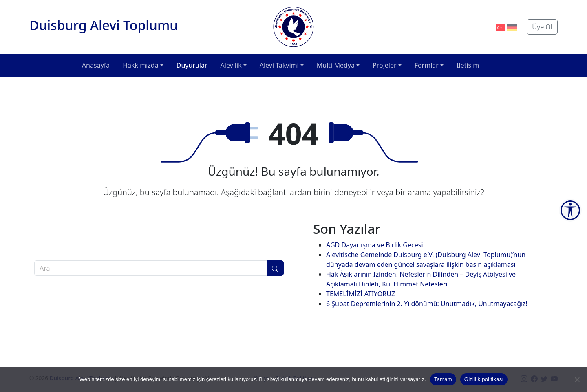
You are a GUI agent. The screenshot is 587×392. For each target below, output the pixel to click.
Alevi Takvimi (279, 65)
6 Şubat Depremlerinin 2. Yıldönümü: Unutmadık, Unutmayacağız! (427, 304)
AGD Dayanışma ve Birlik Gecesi (375, 245)
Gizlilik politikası (484, 379)
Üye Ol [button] (542, 27)
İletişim (468, 65)
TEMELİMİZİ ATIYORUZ (361, 294)
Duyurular (192, 65)
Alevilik (231, 65)
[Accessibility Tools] (570, 210)
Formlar (427, 65)
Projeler (385, 65)
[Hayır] (577, 379)
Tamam (443, 379)
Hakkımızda (140, 65)
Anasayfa (96, 65)
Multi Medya (336, 65)
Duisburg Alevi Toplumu (104, 25)
